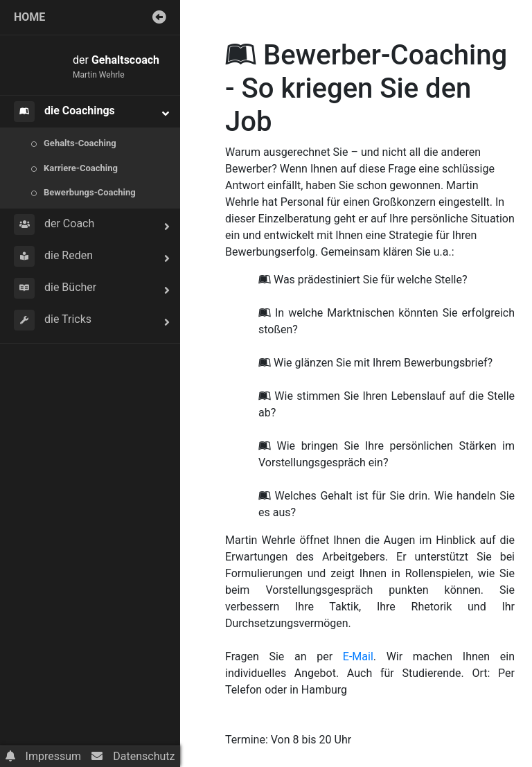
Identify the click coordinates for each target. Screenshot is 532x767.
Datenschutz (144, 756)
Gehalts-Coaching (80, 143)
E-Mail (358, 656)
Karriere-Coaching (81, 168)
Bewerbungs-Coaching (90, 192)
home (29, 17)
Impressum (54, 756)
